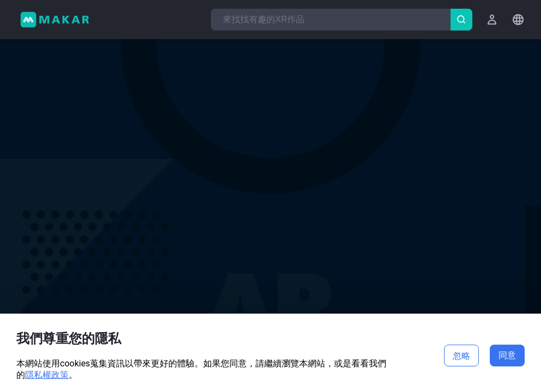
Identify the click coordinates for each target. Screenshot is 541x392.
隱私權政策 (47, 375)
